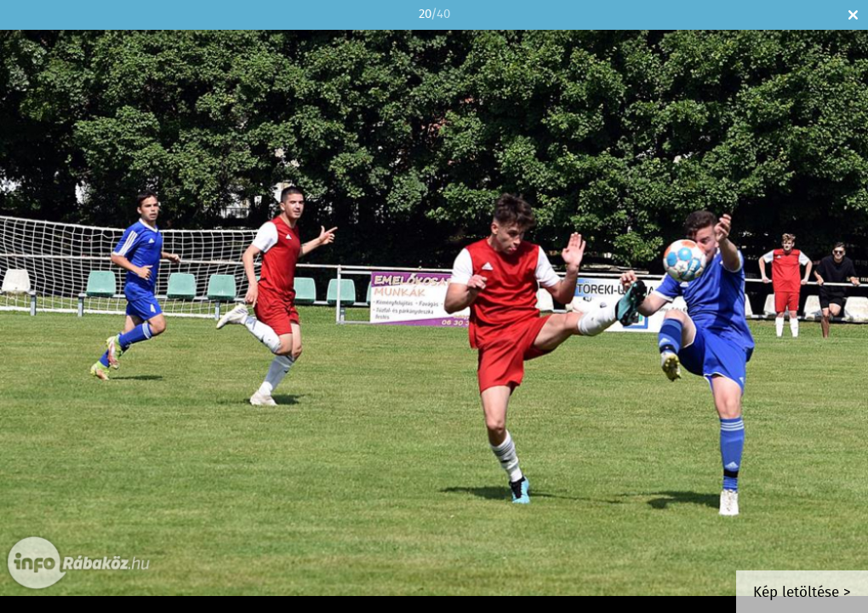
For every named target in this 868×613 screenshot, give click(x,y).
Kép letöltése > (802, 593)
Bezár (853, 15)
